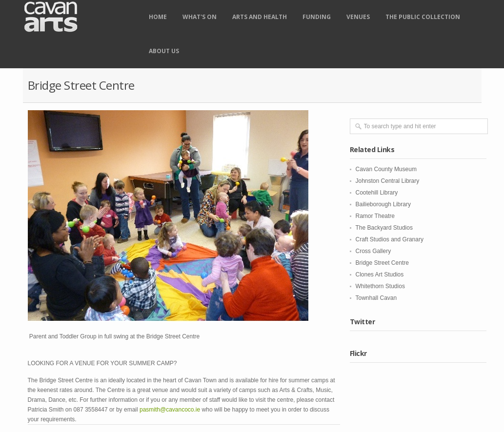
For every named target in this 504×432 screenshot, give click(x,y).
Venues (358, 17)
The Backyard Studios (384, 228)
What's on (200, 17)
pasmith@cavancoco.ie (170, 410)
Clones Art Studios (380, 275)
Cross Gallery (373, 251)
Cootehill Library (377, 193)
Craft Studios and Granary (390, 239)
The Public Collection (423, 17)
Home (158, 17)
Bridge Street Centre (382, 263)
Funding (317, 17)
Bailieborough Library (383, 204)
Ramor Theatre (375, 216)
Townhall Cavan (376, 298)
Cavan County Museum (386, 169)
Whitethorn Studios (380, 286)
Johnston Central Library (388, 181)
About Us (164, 51)
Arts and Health (260, 17)
